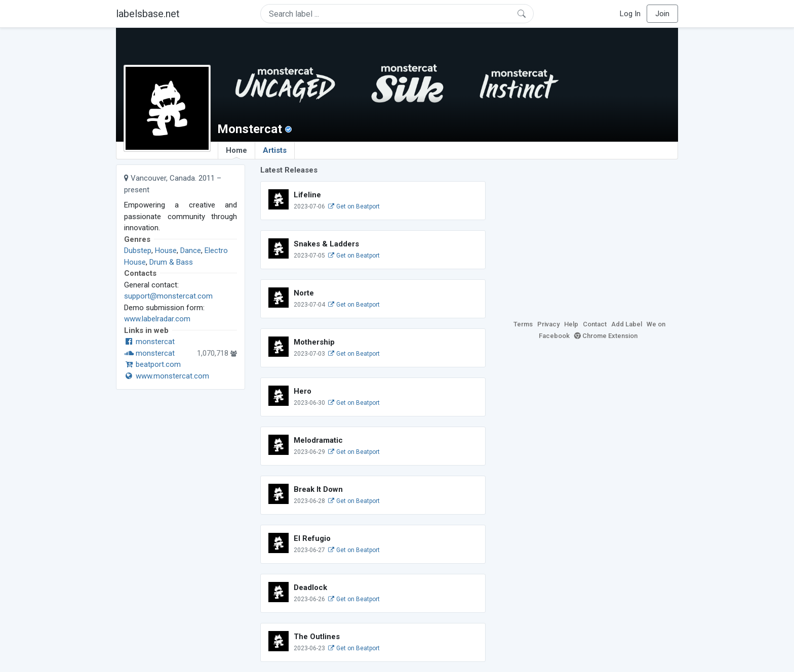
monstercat (149, 342)
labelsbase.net (148, 14)
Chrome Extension (606, 336)
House (166, 250)
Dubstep (138, 250)
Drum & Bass (171, 262)
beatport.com (152, 364)
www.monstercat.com (167, 376)
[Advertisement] (589, 235)
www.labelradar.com (157, 319)
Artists (275, 150)
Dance (191, 250)
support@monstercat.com (168, 296)
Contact (595, 324)
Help (571, 324)
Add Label (627, 324)
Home (236, 152)
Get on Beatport (353, 206)
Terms (523, 324)
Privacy (548, 324)
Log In (630, 14)
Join (662, 14)
